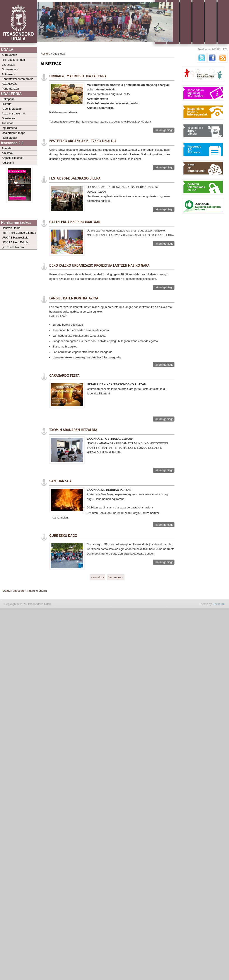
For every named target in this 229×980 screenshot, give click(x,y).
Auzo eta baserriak (14, 113)
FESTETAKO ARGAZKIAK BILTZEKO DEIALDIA (83, 141)
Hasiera (45, 54)
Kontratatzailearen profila (18, 79)
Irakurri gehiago (164, 130)
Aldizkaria (8, 163)
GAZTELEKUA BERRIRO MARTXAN (75, 222)
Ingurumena (9, 128)
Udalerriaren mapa (14, 133)
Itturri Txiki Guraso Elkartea (19, 233)
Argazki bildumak (13, 158)
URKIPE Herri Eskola (15, 242)
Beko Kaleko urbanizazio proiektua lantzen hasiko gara (99, 265)
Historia (7, 104)
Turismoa (8, 123)
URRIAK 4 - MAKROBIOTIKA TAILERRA (78, 76)
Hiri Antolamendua (13, 60)
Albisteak (8, 153)
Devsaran (219, 604)
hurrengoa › (116, 577)
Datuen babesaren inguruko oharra (25, 591)
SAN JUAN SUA (60, 481)
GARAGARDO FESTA (64, 375)
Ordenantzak (10, 69)
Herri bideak (9, 138)
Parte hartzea (10, 89)
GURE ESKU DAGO (63, 536)
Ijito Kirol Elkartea (13, 247)
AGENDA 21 (10, 84)
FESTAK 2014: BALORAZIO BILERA (75, 178)
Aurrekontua (9, 55)
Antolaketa (8, 74)
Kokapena (8, 99)
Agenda (7, 148)
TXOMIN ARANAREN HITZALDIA (73, 430)
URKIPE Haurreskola (15, 238)
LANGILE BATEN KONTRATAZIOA (74, 298)
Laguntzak (8, 65)
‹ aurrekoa (98, 577)
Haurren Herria (11, 228)
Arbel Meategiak (12, 109)
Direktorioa (9, 118)
